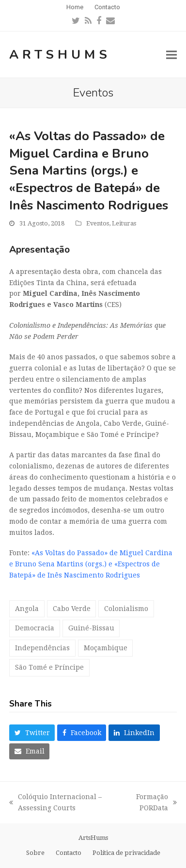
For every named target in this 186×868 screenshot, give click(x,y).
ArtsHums (60, 55)
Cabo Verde (72, 609)
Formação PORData (152, 803)
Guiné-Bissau (91, 628)
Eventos (98, 223)
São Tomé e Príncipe (49, 667)
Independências (42, 648)
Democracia (35, 628)
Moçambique (106, 648)
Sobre (35, 853)
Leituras (124, 223)
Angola (27, 609)
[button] (171, 55)
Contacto (69, 853)
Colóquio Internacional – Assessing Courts (55, 803)
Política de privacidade (126, 853)
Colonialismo (126, 609)
